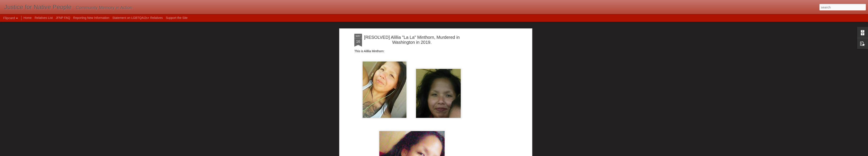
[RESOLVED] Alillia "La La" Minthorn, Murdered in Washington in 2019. (412, 40)
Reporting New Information (91, 18)
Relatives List (44, 18)
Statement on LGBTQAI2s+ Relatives (138, 18)
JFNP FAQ (63, 18)
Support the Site (177, 18)
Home (27, 18)
